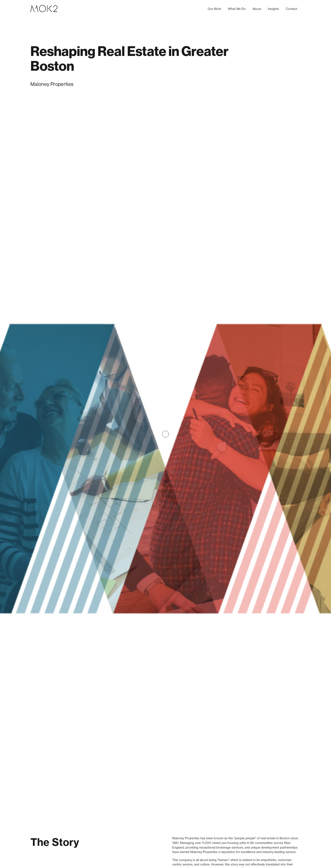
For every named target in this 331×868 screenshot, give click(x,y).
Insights (273, 9)
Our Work (214, 9)
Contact (292, 9)
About (257, 9)
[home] (44, 9)
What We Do (237, 9)
